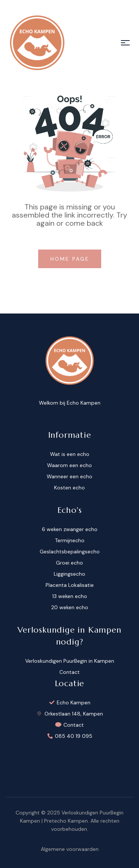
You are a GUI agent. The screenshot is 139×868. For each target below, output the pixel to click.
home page (71, 259)
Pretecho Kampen (66, 821)
